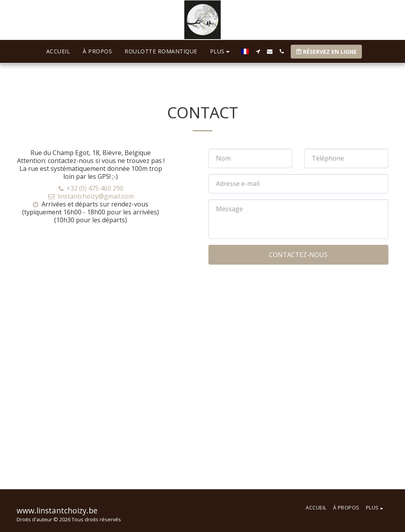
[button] (258, 51)
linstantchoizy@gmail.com (91, 196)
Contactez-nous (298, 255)
